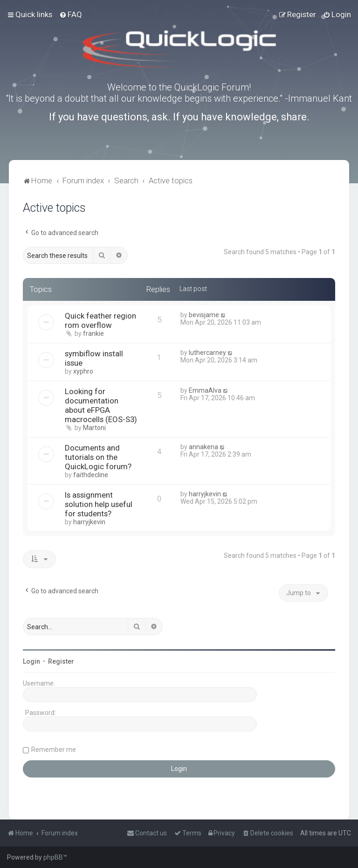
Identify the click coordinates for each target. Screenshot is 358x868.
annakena (203, 447)
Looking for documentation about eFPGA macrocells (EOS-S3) (101, 405)
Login (31, 661)
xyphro (83, 371)
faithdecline (91, 475)
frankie (93, 333)
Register (61, 661)
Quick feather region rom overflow (100, 320)
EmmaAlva (205, 390)
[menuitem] (71, 14)
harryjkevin (89, 522)
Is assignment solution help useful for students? (99, 504)
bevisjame (204, 315)
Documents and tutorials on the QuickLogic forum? (98, 457)
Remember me (54, 750)
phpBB (53, 857)
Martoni (94, 428)
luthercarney (207, 353)
